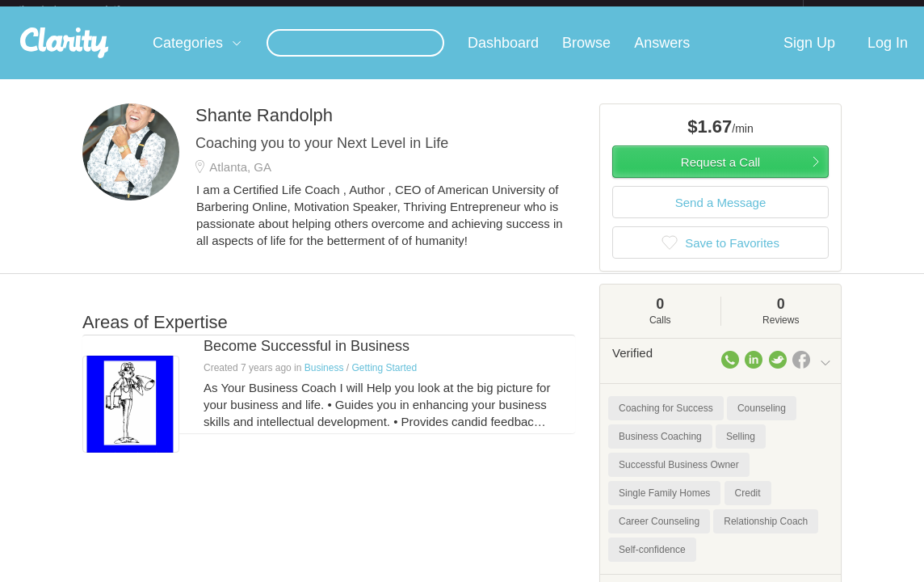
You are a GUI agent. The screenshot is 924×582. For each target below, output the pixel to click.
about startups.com (861, 11)
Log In (888, 56)
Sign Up (809, 56)
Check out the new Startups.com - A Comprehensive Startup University (627, 11)
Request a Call (720, 175)
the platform (86, 9)
